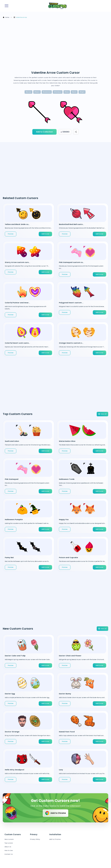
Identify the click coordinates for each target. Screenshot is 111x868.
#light (82, 92)
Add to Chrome (55, 813)
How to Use (9, 850)
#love (67, 92)
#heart (37, 92)
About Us (8, 847)
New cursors (9, 839)
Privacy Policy (35, 839)
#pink (74, 92)
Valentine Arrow (20, 17)
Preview (11, 234)
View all (102, 414)
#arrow (29, 92)
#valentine (47, 92)
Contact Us (9, 854)
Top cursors (9, 843)
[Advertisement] (57, 45)
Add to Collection (44, 132)
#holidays (58, 92)
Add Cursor (45, 234)
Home (6, 17)
